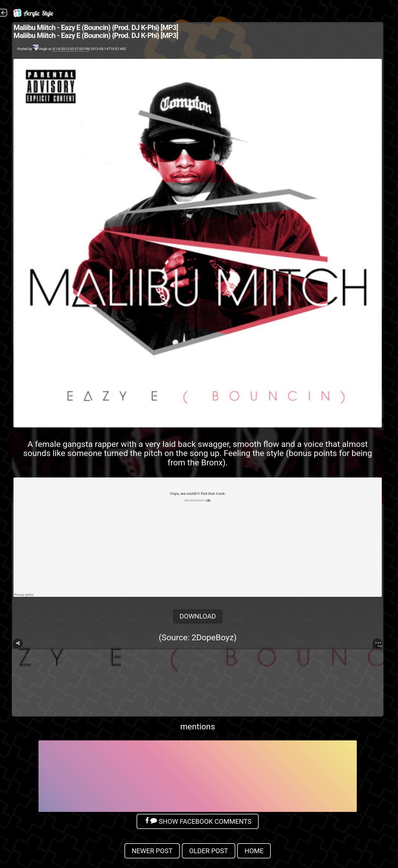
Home (254, 851)
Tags (380, 646)
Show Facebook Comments (198, 821)
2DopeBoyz (213, 637)
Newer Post (152, 851)
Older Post (209, 851)
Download (198, 616)
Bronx (212, 462)
